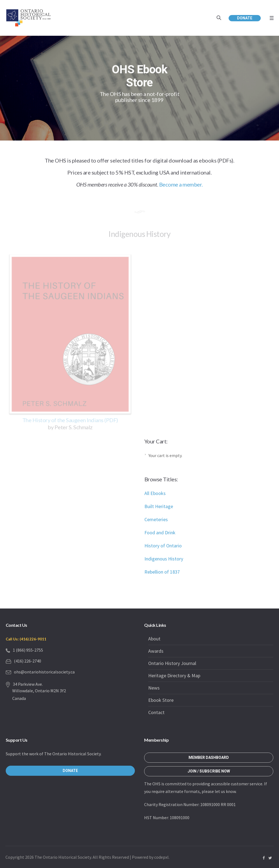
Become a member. (181, 186)
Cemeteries (156, 519)
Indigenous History (164, 559)
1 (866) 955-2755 (28, 650)
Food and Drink (160, 533)
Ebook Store (161, 700)
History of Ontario (163, 546)
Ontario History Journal (172, 663)
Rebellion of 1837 (162, 572)
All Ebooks (155, 493)
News (154, 688)
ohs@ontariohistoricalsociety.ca (44, 672)
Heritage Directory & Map (174, 675)
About (154, 639)
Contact (156, 712)
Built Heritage (159, 506)
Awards (156, 651)
